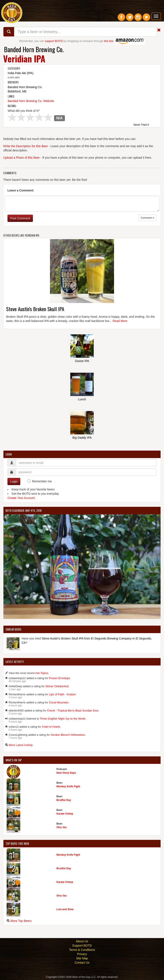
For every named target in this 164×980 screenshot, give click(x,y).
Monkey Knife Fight (68, 786)
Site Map (82, 958)
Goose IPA (82, 361)
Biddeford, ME (17, 91)
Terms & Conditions (82, 950)
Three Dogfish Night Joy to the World (62, 719)
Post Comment (20, 218)
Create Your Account (21, 498)
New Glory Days (66, 773)
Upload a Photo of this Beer (21, 158)
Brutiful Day (64, 800)
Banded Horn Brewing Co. (34, 49)
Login (14, 481)
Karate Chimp (65, 814)
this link (109, 41)
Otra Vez (61, 827)
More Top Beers (21, 921)
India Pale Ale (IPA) (20, 73)
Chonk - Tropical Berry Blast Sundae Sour (73, 711)
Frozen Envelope (59, 678)
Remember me (42, 481)
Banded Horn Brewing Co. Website (31, 101)
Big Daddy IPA (82, 438)
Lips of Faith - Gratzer (62, 694)
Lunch (82, 399)
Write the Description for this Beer (26, 146)
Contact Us (82, 963)
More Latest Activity (21, 745)
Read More (120, 321)
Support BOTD (82, 946)
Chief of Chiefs (51, 727)
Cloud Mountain (59, 702)
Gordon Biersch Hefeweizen (68, 735)
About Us (82, 941)
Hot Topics (42, 673)
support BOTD (54, 41)
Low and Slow (65, 909)
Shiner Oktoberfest (57, 686)
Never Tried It (141, 125)
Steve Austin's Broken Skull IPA (35, 309)
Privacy (82, 954)
